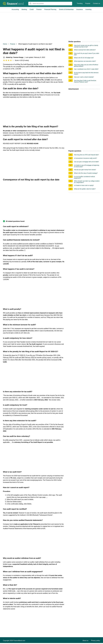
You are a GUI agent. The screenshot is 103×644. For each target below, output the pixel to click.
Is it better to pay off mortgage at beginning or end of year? (87, 166)
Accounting (15, 9)
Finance (39, 9)
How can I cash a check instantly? (84, 77)
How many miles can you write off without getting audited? (86, 65)
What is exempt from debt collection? (85, 50)
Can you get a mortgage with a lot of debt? (86, 162)
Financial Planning (50, 9)
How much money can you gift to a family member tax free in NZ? (86, 46)
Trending (80, 3)
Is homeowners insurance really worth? (86, 158)
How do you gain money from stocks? (85, 170)
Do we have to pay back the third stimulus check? (86, 73)
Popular (88, 3)
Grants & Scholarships (66, 9)
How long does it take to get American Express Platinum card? (85, 81)
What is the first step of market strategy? (86, 173)
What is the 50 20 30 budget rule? (84, 58)
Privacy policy (96, 641)
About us (85, 641)
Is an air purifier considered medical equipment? (84, 177)
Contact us (96, 3)
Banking (24, 9)
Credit (32, 9)
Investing (88, 9)
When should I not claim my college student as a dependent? (87, 182)
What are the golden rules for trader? (85, 189)
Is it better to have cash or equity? (84, 185)
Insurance (80, 9)
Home (5, 44)
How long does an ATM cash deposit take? (87, 155)
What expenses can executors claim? (85, 61)
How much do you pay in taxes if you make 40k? (87, 54)
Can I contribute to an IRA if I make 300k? (86, 69)
